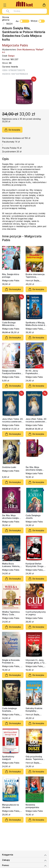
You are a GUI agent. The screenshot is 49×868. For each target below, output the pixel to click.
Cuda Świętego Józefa (33, 517)
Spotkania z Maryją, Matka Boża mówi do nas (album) (36, 324)
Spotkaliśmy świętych (8, 758)
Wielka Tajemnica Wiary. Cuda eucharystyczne (11, 613)
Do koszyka (12, 130)
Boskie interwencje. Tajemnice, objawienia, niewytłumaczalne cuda (35, 276)
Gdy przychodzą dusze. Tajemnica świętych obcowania (36, 758)
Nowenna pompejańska (32, 806)
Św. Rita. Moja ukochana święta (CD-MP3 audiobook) (36, 468)
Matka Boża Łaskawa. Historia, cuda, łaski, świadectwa (11, 565)
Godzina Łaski (9, 467)
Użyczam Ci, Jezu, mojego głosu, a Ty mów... (35, 661)
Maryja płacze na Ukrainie (10, 806)
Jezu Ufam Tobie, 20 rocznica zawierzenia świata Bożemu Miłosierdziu (36, 420)
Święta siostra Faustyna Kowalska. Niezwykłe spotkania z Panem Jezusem (12, 372)
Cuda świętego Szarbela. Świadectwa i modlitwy (10, 710)
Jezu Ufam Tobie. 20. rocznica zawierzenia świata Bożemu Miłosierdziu (13, 420)
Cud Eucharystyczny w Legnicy (36, 613)
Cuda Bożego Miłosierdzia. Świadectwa (9, 324)
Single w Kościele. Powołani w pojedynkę (11, 661)
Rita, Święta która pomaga (11, 276)
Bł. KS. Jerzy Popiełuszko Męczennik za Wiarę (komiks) (36, 372)
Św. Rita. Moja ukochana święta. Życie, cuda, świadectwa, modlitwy (11, 517)
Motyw (38, 21)
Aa (17, 21)
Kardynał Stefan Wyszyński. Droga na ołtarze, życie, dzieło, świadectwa (36, 565)
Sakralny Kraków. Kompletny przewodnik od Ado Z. (35, 710)
